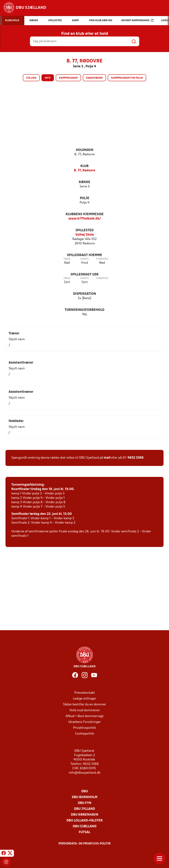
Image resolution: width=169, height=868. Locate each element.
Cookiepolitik (85, 734)
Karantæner (94, 78)
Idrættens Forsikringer (85, 722)
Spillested (84, 230)
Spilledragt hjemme (84, 255)
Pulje (85, 198)
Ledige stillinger (84, 699)
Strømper (102, 259)
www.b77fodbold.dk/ (85, 219)
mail (107, 458)
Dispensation (85, 294)
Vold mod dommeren (85, 710)
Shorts (84, 259)
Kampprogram (68, 78)
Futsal (84, 832)
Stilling (31, 78)
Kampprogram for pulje (127, 78)
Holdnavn (85, 150)
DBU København (85, 815)
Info (48, 78)
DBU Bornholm (85, 797)
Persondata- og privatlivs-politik (85, 844)
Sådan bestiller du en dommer (85, 705)
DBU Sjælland (85, 826)
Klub (84, 166)
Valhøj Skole (85, 235)
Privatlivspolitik (84, 728)
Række (84, 182)
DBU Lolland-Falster (85, 821)
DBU (85, 791)
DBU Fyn (85, 803)
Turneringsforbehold (84, 310)
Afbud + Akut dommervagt (85, 716)
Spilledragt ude (85, 275)
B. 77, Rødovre (84, 171)
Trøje (67, 259)
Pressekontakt (85, 693)
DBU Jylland (84, 809)
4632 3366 (136, 458)
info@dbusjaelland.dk (84, 773)
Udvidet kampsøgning (137, 20)
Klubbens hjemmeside (85, 214)
